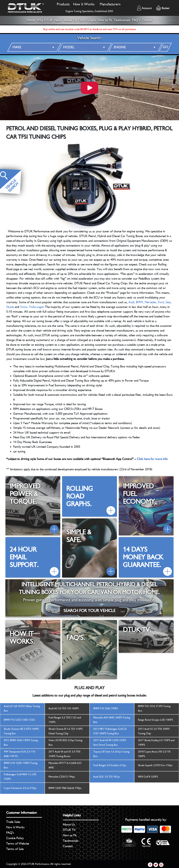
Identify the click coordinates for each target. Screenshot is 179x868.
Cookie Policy (15, 838)
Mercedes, (151, 302)
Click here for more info (152, 459)
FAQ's (136, 20)
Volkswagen (37, 307)
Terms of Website (18, 844)
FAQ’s (10, 833)
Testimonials (122, 20)
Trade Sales (13, 822)
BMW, (140, 302)
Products (63, 4)
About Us (70, 20)
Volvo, (24, 307)
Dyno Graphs (87, 20)
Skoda (10, 307)
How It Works (84, 4)
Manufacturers (110, 4)
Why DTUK (45, 20)
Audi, (132, 302)
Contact (147, 20)
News (58, 20)
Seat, (168, 302)
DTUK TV (69, 830)
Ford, (161, 302)
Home (31, 20)
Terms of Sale (15, 849)
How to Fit (105, 20)
